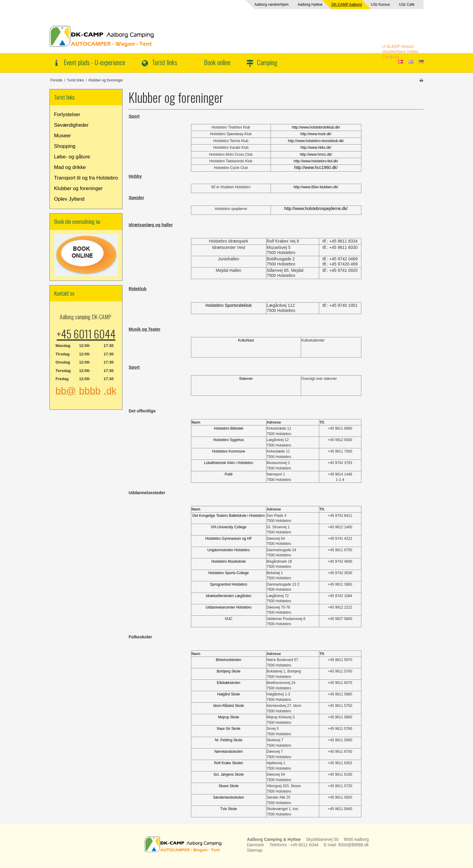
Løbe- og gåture (72, 157)
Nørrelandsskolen (229, 752)
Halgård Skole (229, 694)
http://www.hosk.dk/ (316, 134)
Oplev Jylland (69, 199)
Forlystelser (67, 114)
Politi (229, 474)
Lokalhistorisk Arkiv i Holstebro (229, 463)
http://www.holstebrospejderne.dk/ (316, 208)
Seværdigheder (71, 125)
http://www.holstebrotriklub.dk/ (316, 127)
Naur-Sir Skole (229, 729)
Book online (217, 62)
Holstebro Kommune (229, 451)
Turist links (165, 62)
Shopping (65, 146)
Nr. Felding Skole (229, 740)
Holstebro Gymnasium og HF (229, 539)
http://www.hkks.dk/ (316, 148)
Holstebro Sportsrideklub (229, 305)
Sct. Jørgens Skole (229, 774)
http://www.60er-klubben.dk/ (316, 187)
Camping (267, 62)
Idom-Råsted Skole (229, 706)
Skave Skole (229, 786)
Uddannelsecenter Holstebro (229, 607)
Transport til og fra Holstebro (86, 178)
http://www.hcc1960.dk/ (316, 167)
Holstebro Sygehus (229, 440)
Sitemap (255, 850)
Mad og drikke (70, 167)
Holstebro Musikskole (229, 561)
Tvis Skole (229, 809)
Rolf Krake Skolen (229, 763)
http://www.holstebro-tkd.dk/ (316, 161)
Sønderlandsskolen (229, 797)
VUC (229, 619)
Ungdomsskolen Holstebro (229, 550)
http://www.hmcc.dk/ (316, 154)
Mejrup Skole (229, 717)
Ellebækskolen (229, 683)
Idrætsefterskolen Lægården (229, 596)
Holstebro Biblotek (229, 428)
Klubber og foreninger (78, 188)
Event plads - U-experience (94, 62)
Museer (62, 136)
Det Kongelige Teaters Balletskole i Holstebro (229, 516)
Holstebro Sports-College (229, 573)
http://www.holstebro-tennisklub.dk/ (316, 141)
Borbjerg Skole (229, 671)
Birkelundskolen (229, 660)
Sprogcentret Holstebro (229, 584)
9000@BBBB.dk (353, 845)
